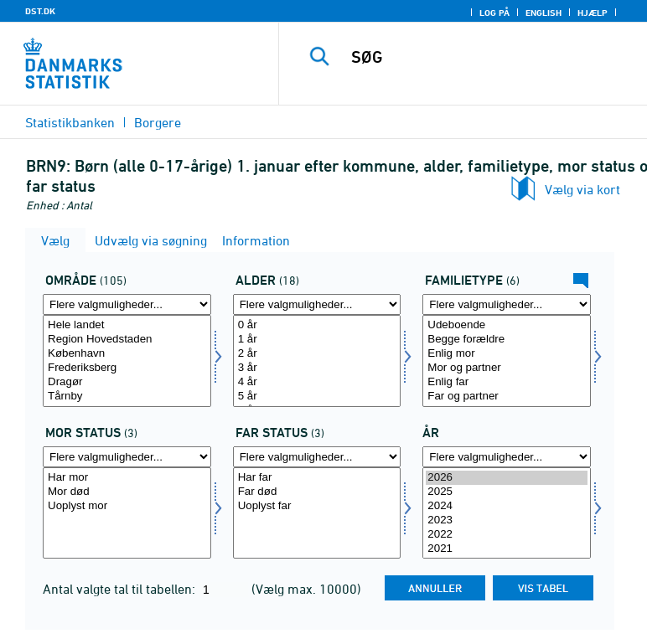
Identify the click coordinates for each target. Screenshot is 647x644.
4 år (317, 382)
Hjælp (593, 13)
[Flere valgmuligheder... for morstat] (127, 457)
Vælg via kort (582, 189)
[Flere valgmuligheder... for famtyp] (507, 304)
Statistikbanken (70, 122)
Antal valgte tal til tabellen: (121, 589)
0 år (317, 325)
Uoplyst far (317, 506)
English (543, 13)
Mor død (127, 492)
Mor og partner (507, 368)
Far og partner (507, 397)
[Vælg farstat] (317, 513)
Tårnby (127, 397)
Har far (317, 478)
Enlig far (507, 382)
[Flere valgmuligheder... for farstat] (317, 457)
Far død (317, 492)
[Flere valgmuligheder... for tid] (507, 457)
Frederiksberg (127, 368)
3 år (317, 368)
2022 (507, 535)
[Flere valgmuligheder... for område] (127, 304)
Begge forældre (507, 340)
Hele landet (127, 325)
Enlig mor (507, 354)
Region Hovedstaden (127, 340)
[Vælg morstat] (127, 513)
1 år (317, 340)
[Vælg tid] (507, 513)
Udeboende (507, 325)
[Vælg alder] (317, 361)
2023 (507, 520)
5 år (317, 397)
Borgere (158, 122)
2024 (507, 506)
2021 (507, 549)
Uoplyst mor (127, 506)
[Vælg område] (127, 361)
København (127, 354)
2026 (507, 478)
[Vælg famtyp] (507, 361)
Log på (494, 13)
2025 (507, 492)
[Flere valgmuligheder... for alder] (317, 304)
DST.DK (40, 11)
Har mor (127, 478)
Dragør (127, 382)
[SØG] (490, 57)
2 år (317, 354)
